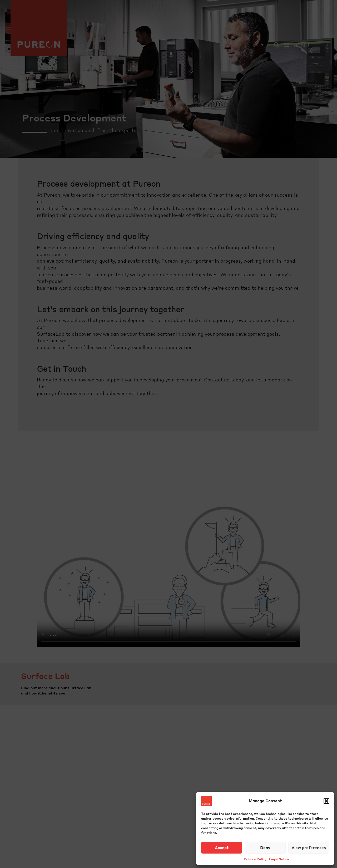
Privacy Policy (255, 859)
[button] (326, 801)
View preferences (309, 847)
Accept (222, 847)
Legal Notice (279, 859)
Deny (265, 847)
